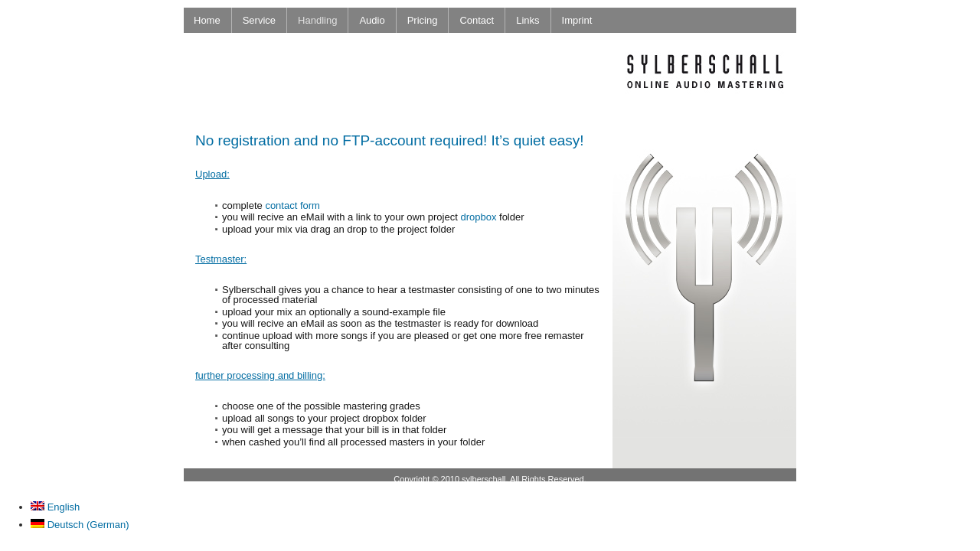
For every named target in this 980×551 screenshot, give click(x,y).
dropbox (478, 217)
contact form (292, 205)
